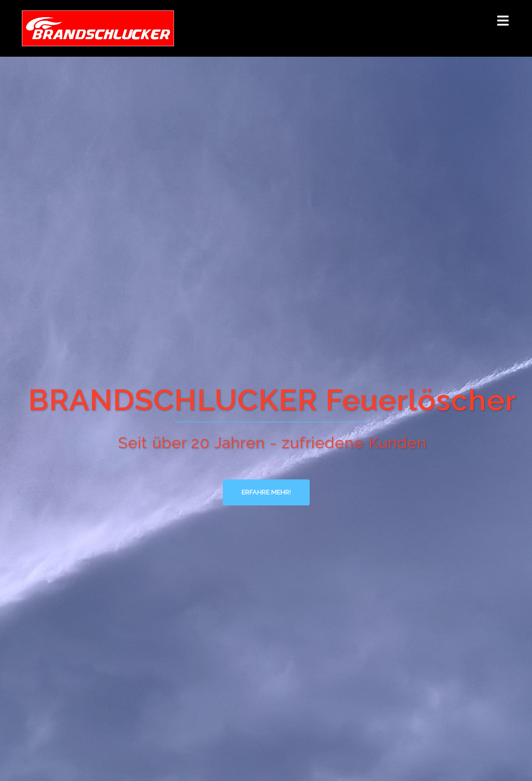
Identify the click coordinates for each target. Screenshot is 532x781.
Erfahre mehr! (266, 492)
